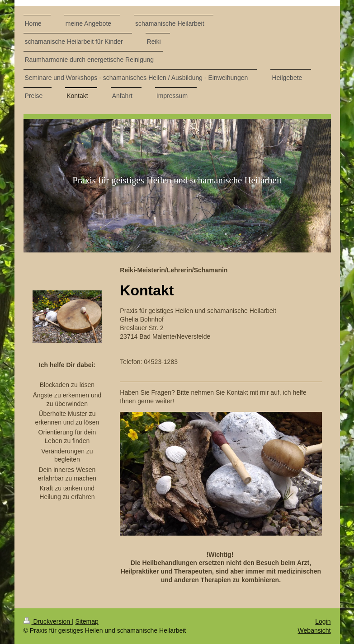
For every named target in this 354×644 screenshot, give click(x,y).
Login (323, 621)
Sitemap (87, 621)
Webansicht (314, 630)
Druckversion (48, 621)
